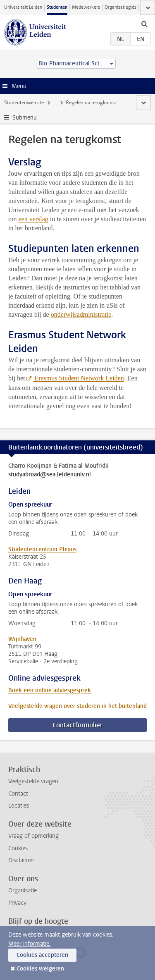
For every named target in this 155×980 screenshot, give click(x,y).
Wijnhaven (22, 639)
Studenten (57, 7)
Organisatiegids (120, 7)
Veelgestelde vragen (33, 781)
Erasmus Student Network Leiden (78, 378)
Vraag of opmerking (33, 836)
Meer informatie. (30, 944)
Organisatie (23, 890)
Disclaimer (21, 860)
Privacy (17, 903)
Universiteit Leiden (23, 7)
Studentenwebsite (24, 103)
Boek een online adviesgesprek (50, 690)
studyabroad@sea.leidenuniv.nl (50, 475)
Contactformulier (77, 725)
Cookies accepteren (42, 955)
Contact (18, 794)
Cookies (18, 848)
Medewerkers (86, 7)
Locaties (19, 806)
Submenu (25, 118)
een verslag (33, 219)
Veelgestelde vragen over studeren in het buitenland (77, 706)
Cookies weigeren (40, 969)
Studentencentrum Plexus (42, 549)
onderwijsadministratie (81, 314)
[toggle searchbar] (144, 24)
